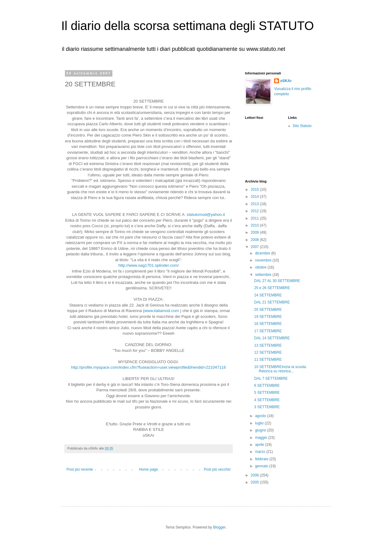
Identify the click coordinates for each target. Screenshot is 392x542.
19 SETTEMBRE (268, 317)
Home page (149, 469)
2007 (255, 247)
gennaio (262, 466)
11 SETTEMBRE (268, 359)
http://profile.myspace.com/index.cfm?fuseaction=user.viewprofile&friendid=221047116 (149, 367)
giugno (261, 430)
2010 (255, 225)
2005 (255, 482)
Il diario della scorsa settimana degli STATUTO (188, 26)
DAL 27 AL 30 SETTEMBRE (277, 281)
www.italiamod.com (162, 311)
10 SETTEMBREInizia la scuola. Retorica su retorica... (281, 369)
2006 (255, 475)
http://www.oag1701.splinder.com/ (148, 265)
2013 (255, 204)
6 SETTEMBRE (267, 386)
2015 (255, 190)
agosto (261, 416)
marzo (261, 452)
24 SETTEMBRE (268, 295)
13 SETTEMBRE (268, 345)
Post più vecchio (217, 469)
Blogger (219, 527)
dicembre (263, 253)
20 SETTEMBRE (268, 310)
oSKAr (286, 81)
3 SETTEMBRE (267, 407)
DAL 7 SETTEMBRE (271, 378)
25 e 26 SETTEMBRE (272, 288)
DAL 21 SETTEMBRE (272, 302)
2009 (255, 232)
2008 (255, 240)
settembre (264, 275)
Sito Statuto (302, 126)
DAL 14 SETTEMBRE (272, 338)
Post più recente (80, 469)
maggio (262, 438)
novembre (264, 260)
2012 (255, 211)
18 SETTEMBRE (268, 324)
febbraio (262, 459)
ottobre (261, 267)
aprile (260, 445)
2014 (255, 197)
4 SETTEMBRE (267, 400)
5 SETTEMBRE (267, 393)
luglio (260, 423)
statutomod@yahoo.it (206, 215)
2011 (255, 218)
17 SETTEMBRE (268, 331)
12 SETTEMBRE (268, 352)
